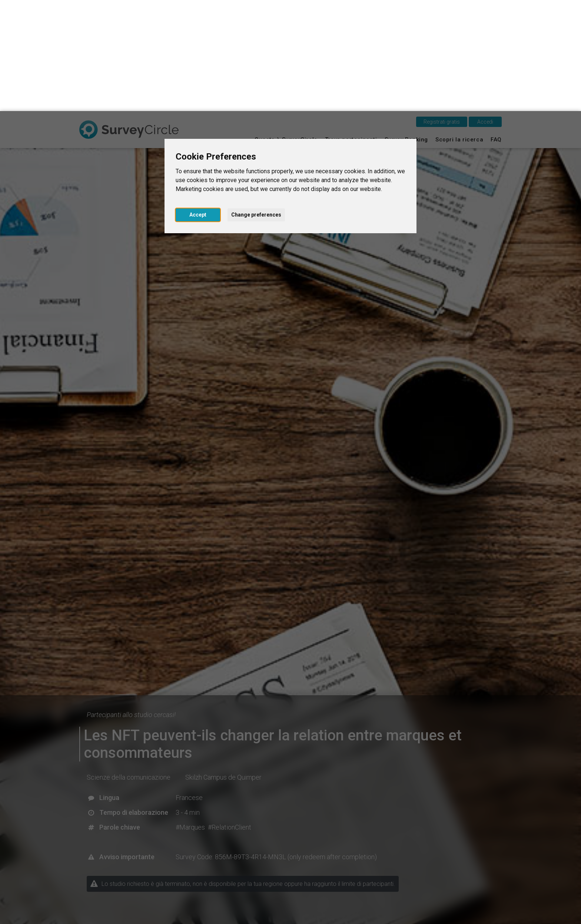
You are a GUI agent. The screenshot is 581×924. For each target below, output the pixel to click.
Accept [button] (198, 104)
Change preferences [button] (256, 104)
